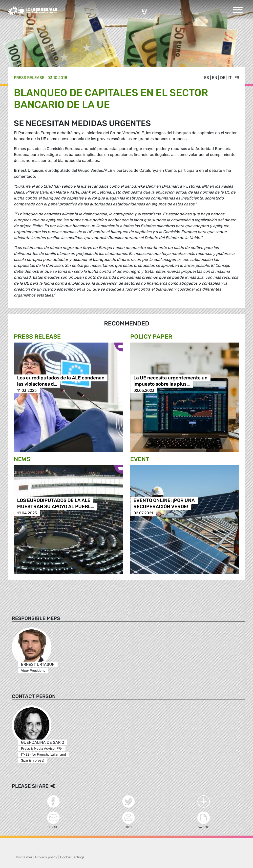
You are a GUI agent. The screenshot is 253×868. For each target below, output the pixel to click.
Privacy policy (46, 857)
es (207, 78)
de (223, 78)
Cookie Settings (72, 857)
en (215, 78)
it (230, 78)
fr (237, 78)
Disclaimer (24, 857)
